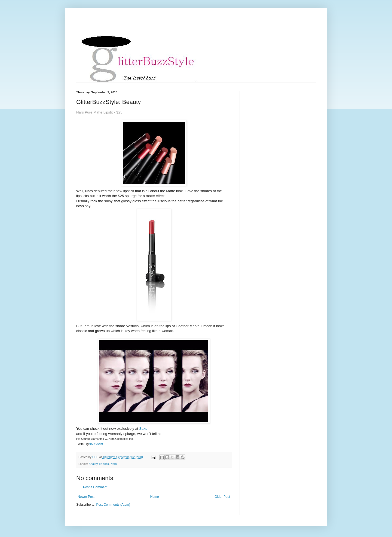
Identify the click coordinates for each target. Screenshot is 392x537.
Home (155, 497)
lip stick (104, 464)
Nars (114, 464)
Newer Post (86, 497)
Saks (143, 429)
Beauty (93, 464)
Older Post (222, 497)
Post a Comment (95, 487)
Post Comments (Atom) (113, 505)
